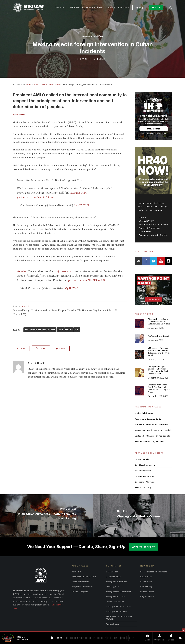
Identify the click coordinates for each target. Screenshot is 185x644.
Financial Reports (80, 592)
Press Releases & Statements (154, 572)
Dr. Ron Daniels (142, 459)
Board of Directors (80, 582)
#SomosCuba (79, 193)
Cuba (60, 330)
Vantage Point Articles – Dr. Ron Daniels (153, 430)
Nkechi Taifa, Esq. (143, 487)
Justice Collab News (144, 413)
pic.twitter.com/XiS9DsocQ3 (86, 280)
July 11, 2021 (71, 288)
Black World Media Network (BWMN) (119, 618)
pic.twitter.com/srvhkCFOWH (36, 197)
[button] (52, 638)
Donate (142, 217)
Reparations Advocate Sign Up (153, 235)
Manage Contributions (116, 582)
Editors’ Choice (147, 592)
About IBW (77, 572)
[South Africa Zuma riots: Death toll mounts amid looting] (46, 516)
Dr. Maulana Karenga (145, 476)
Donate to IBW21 (114, 577)
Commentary (146, 587)
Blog (36, 85)
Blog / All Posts (147, 597)
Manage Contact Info (116, 597)
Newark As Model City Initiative (149, 441)
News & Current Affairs (92, 36)
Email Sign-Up (113, 587)
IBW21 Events (146, 577)
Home (29, 85)
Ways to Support (144, 547)
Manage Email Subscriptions (119, 592)
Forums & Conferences (150, 228)
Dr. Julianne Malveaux (145, 482)
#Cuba (21, 271)
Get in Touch (112, 572)
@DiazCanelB (66, 271)
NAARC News (145, 232)
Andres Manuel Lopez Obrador (40, 330)
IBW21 (83, 59)
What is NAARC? (146, 221)
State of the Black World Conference (152, 425)
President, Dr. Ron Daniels (84, 577)
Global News (146, 582)
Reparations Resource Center (148, 419)
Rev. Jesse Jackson (143, 471)
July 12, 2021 (81, 205)
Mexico (69, 330)
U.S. (77, 330)
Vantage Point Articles (116, 611)
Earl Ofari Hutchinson (145, 465)
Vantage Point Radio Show (118, 606)
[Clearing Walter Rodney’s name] (139, 516)
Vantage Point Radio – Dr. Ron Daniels (152, 436)
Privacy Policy (112, 624)
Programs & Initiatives (82, 587)
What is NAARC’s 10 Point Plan (153, 224)
